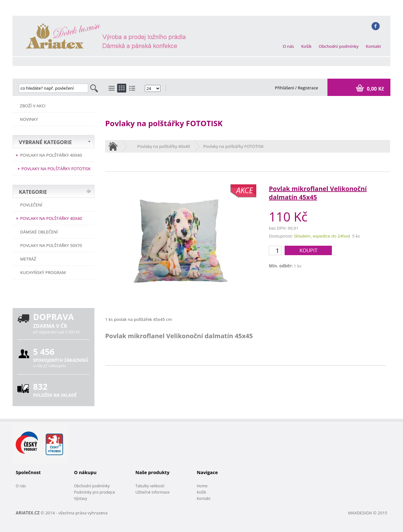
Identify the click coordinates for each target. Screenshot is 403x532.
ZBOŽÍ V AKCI (33, 106)
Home (202, 486)
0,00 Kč (375, 89)
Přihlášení (285, 88)
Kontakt (373, 46)
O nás (288, 46)
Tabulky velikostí (150, 486)
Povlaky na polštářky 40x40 (51, 155)
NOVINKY (29, 119)
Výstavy (81, 498)
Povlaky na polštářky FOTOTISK (56, 169)
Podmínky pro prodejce (94, 492)
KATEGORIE (33, 192)
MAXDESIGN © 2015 (368, 513)
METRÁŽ (28, 259)
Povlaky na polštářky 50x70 (51, 245)
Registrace (308, 88)
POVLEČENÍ (31, 205)
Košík (307, 46)
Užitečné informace (152, 492)
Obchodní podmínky (339, 46)
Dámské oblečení (39, 232)
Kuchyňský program (43, 272)
